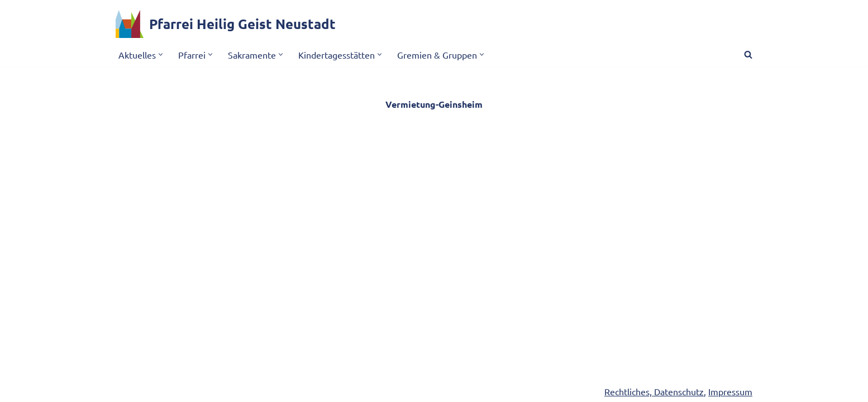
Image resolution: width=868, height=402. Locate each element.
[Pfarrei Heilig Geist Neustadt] (226, 24)
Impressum (730, 391)
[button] (161, 54)
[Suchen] (748, 54)
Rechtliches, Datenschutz (654, 391)
